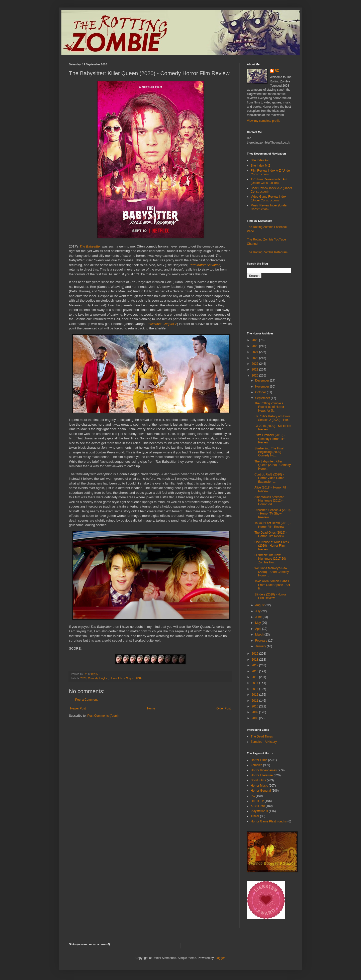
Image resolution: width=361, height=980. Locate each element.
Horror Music (259, 786)
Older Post (223, 708)
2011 (255, 701)
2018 (255, 660)
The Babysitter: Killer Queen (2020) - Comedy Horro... (273, 465)
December (263, 381)
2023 (255, 358)
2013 (255, 689)
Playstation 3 (259, 811)
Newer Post (78, 708)
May (258, 623)
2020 (83, 678)
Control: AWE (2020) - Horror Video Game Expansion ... (269, 478)
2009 (255, 712)
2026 (255, 340)
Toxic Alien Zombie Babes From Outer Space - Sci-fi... (273, 585)
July (258, 611)
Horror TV (257, 801)
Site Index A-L (260, 160)
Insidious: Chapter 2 (162, 324)
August (260, 605)
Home (151, 708)
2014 (255, 683)
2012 (255, 695)
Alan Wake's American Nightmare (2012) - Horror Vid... (269, 501)
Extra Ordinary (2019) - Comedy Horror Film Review (270, 439)
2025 (255, 346)
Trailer (255, 816)
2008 (255, 718)
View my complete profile (264, 121)
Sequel (130, 678)
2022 (255, 364)
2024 (255, 352)
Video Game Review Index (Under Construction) (268, 198)
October (261, 392)
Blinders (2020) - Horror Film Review (270, 596)
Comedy (93, 678)
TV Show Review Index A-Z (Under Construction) (269, 181)
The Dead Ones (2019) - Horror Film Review (271, 534)
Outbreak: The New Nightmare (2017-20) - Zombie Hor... (271, 559)
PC (253, 796)
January (261, 646)
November (263, 387)
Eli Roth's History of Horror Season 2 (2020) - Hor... (272, 418)
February (262, 641)
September (263, 398)
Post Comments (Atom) (103, 716)
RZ (277, 71)
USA (139, 678)
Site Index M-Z (260, 166)
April (259, 629)
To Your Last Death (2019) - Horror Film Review (273, 525)
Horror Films (117, 678)
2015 (255, 677)
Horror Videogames (264, 770)
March (260, 635)
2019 (255, 654)
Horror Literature (262, 775)
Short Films (258, 780)
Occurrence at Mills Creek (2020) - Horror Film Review (272, 546)
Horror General (261, 791)
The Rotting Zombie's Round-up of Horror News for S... (269, 407)
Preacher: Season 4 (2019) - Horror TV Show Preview (273, 514)
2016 (255, 671)
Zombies (256, 765)
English (104, 678)
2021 (255, 370)
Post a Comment (86, 700)
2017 (255, 665)
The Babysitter (90, 246)
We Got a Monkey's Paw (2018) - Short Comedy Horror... (272, 572)
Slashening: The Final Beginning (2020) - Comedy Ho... (269, 452)
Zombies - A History (264, 742)
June (259, 617)
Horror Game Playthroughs (269, 821)
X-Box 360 (258, 806)
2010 (255, 706)
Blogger (220, 958)
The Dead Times (262, 737)
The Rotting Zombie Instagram (267, 252)
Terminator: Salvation (205, 265)
